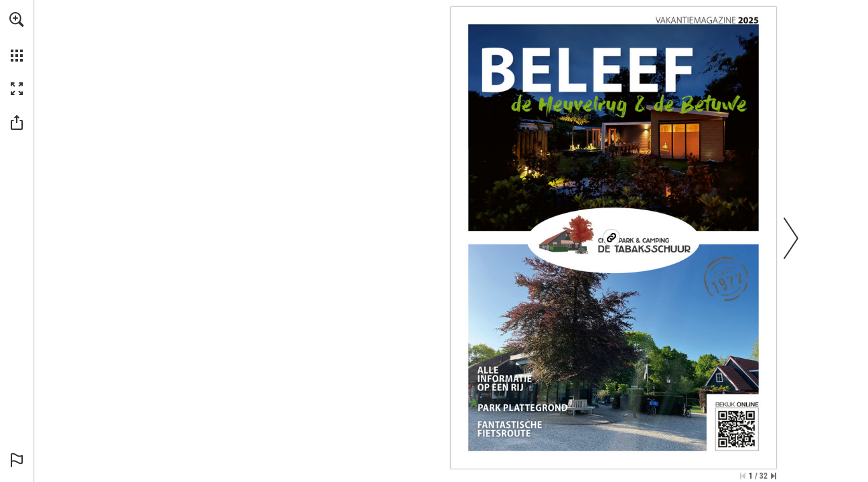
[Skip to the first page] (743, 476)
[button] (17, 19)
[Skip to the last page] (774, 476)
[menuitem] (17, 37)
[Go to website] (612, 238)
